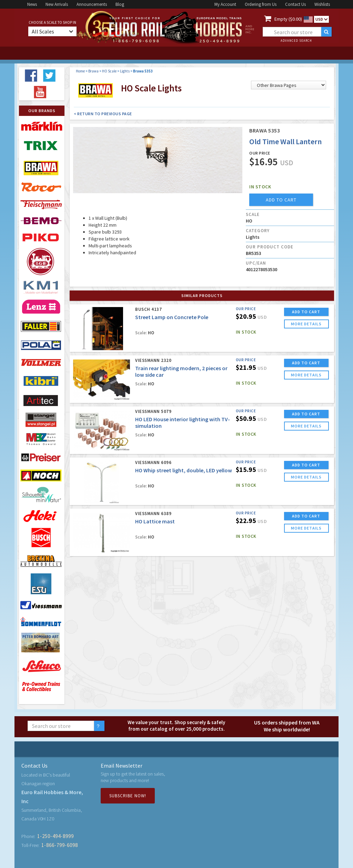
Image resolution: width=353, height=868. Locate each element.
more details (306, 324)
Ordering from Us (261, 4)
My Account (225, 4)
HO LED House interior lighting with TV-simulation (183, 422)
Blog (120, 4)
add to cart (281, 200)
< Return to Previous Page (103, 114)
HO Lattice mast (155, 521)
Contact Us (295, 4)
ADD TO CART (306, 312)
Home (80, 71)
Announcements (92, 4)
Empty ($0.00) (288, 19)
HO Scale (109, 71)
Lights (125, 71)
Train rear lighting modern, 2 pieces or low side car (181, 371)
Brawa (93, 71)
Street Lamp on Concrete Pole (172, 317)
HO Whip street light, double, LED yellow (184, 470)
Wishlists (322, 4)
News (32, 4)
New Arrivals (57, 4)
